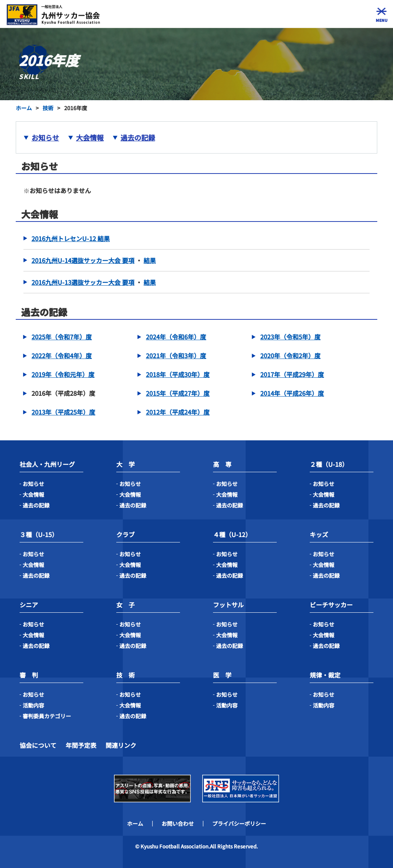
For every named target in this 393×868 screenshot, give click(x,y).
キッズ (319, 534)
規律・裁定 (325, 675)
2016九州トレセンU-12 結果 (71, 238)
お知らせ (45, 137)
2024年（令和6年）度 (176, 337)
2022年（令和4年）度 (62, 355)
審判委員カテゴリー (47, 716)
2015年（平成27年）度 (178, 393)
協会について (38, 745)
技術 (48, 108)
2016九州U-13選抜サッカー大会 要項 (83, 282)
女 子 (125, 605)
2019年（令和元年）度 (63, 374)
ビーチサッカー (331, 605)
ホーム (24, 108)
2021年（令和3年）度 (176, 355)
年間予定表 (81, 745)
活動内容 (33, 705)
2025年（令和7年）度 (62, 337)
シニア (29, 605)
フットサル (228, 605)
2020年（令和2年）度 (290, 355)
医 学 (222, 675)
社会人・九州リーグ (47, 464)
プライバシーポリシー (239, 823)
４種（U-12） (232, 534)
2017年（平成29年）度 (292, 374)
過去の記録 (138, 137)
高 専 (222, 464)
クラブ (125, 534)
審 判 (29, 675)
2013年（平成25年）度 (63, 412)
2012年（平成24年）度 (178, 412)
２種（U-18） (329, 464)
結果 (150, 260)
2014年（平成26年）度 (292, 393)
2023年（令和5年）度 (290, 337)
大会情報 (90, 137)
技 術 (125, 675)
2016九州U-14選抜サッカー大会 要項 (83, 260)
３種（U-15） (39, 534)
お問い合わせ (178, 823)
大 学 (125, 464)
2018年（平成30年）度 (178, 374)
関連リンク (121, 745)
